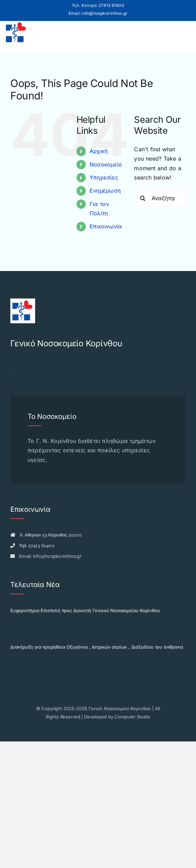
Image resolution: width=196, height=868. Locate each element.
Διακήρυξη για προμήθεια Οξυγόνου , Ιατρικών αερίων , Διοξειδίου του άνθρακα (97, 647)
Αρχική (99, 151)
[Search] (143, 198)
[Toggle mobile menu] (183, 33)
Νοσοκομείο (106, 164)
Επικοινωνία (106, 226)
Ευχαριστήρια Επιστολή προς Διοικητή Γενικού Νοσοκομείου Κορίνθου (85, 610)
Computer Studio (132, 717)
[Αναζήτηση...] (160, 198)
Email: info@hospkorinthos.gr (98, 13)
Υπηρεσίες (104, 177)
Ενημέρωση (105, 191)
